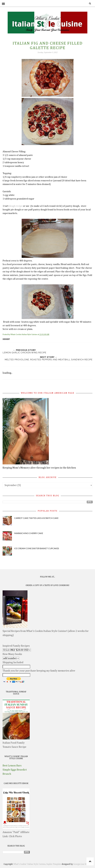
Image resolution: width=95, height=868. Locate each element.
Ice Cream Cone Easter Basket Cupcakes (37, 548)
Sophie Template (54, 864)
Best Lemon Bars (12, 766)
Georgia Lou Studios (82, 864)
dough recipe (16, 206)
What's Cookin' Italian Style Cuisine (29, 864)
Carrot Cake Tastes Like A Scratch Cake (36, 518)
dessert (6, 339)
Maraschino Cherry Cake (29, 533)
